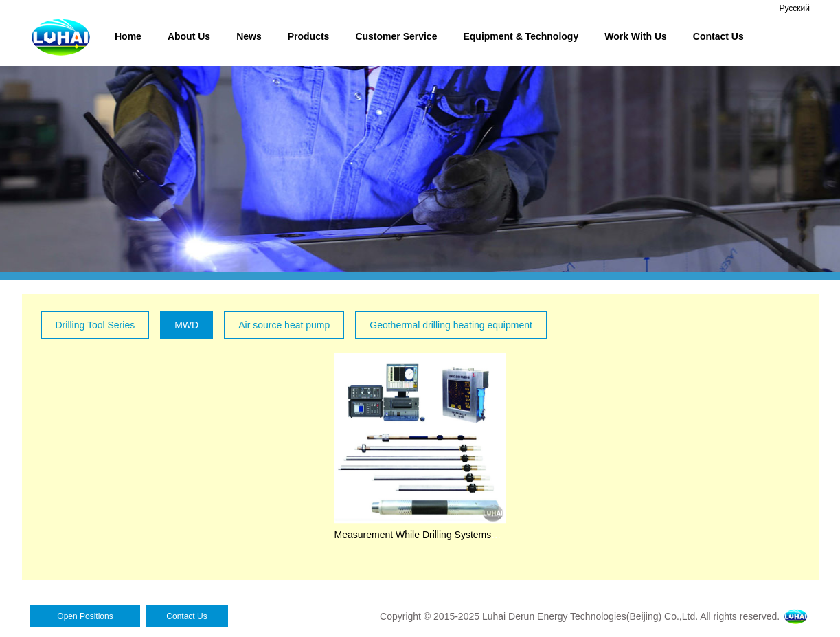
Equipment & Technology (521, 36)
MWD (186, 325)
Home (128, 36)
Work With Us (636, 36)
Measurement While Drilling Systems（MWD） (435, 535)
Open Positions (85, 616)
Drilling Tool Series (95, 325)
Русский (794, 8)
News (249, 36)
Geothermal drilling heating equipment (451, 325)
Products (309, 36)
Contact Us (718, 36)
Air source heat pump (284, 325)
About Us (189, 36)
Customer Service (396, 36)
